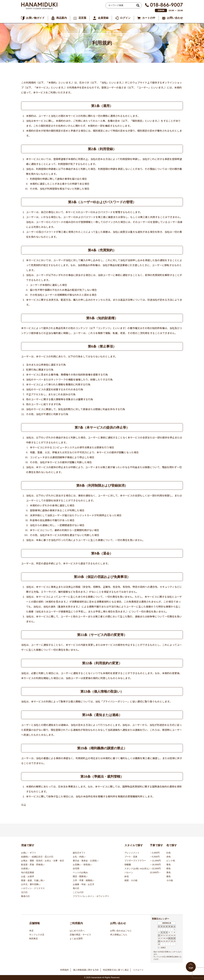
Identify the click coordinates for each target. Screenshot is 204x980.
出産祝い (25, 869)
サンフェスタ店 (37, 935)
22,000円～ (155, 872)
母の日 (76, 888)
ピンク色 (171, 861)
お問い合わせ (175, 18)
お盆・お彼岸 (28, 876)
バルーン (129, 872)
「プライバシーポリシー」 (115, 701)
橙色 (169, 869)
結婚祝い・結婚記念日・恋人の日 (37, 857)
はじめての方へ (77, 931)
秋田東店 (34, 939)
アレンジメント (132, 853)
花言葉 (82, 18)
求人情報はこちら (119, 935)
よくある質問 (76, 939)
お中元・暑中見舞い (31, 884)
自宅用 (76, 869)
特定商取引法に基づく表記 (116, 970)
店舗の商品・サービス (80, 935)
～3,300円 (155, 853)
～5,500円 (155, 857)
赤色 (169, 857)
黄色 (169, 865)
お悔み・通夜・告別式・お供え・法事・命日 (43, 861)
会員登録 (103, 18)
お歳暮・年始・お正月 (84, 884)
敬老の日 (25, 896)
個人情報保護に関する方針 (86, 970)
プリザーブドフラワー (135, 861)
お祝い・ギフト (29, 853)
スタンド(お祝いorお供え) (137, 869)
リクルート (138, 970)
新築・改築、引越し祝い (33, 880)
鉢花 (127, 876)
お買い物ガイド (35, 18)
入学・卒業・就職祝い (84, 880)
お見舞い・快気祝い (82, 865)
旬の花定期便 (28, 872)
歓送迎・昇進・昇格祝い (33, 865)
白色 (169, 853)
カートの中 (149, 18)
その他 (170, 880)
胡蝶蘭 (128, 865)
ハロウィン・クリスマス (33, 888)
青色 (169, 872)
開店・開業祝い (80, 876)
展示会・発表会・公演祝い (86, 861)
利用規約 (65, 970)
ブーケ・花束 (131, 857)
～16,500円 (155, 865)
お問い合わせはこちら (121, 931)
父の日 (24, 892)
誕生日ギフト (79, 853)
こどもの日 (78, 892)
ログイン (125, 18)
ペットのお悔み (80, 872)
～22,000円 (155, 869)
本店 (31, 931)
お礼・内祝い (79, 857)
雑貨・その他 (131, 880)
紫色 (169, 876)
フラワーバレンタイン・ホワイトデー (91, 896)
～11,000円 (155, 861)
